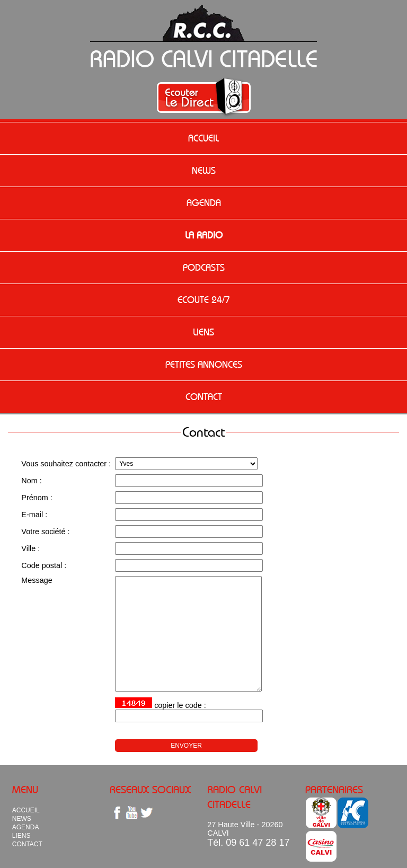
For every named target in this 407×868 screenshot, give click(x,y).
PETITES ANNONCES (204, 365)
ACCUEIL (203, 138)
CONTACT (204, 397)
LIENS (203, 332)
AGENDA (204, 203)
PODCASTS (204, 268)
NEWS (204, 171)
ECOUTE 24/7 (204, 300)
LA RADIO (204, 235)
